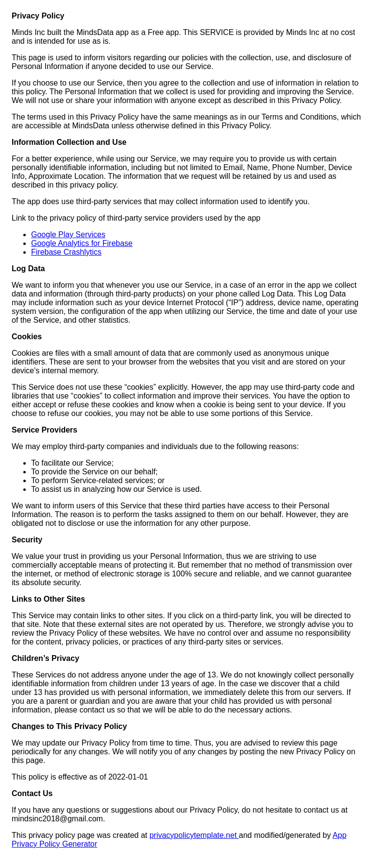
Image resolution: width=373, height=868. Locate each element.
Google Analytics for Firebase (82, 243)
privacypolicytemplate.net (194, 835)
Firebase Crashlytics (66, 252)
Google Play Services (68, 234)
